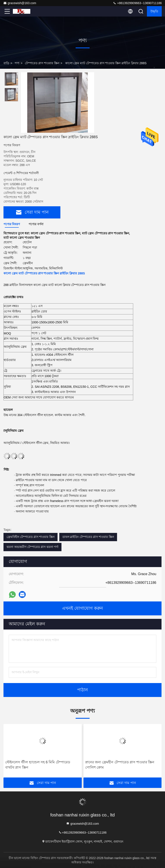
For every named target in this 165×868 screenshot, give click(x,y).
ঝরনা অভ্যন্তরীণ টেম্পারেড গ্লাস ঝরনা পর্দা (32, 547)
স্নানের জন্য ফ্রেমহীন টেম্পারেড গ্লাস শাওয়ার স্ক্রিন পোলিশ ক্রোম (120, 765)
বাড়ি (6, 63)
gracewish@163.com (20, 3)
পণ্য (17, 63)
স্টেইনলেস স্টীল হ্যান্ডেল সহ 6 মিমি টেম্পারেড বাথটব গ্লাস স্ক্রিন (38, 765)
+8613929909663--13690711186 (137, 3)
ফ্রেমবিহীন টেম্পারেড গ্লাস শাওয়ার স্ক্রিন (31, 537)
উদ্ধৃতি (154, 11)
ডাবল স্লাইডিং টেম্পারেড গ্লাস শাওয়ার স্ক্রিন (88, 537)
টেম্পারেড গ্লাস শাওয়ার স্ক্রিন (42, 63)
